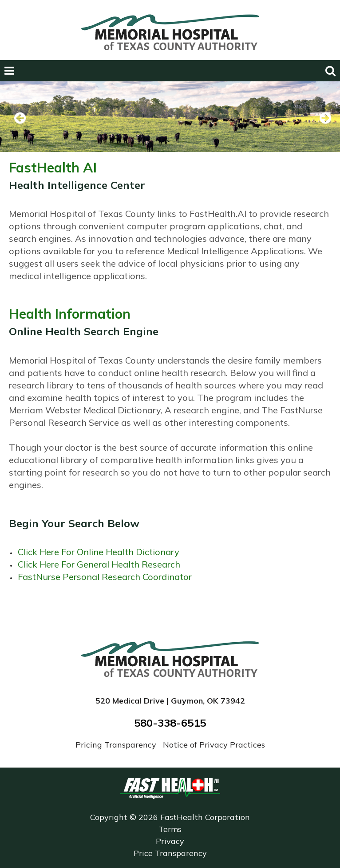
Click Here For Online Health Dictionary (99, 552)
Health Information (70, 314)
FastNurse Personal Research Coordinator (105, 577)
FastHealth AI (53, 168)
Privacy (170, 841)
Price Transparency (170, 853)
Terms (170, 829)
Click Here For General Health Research (99, 564)
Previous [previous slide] (20, 130)
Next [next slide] (322, 130)
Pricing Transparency (117, 745)
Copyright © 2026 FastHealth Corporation (170, 817)
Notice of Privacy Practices (214, 745)
